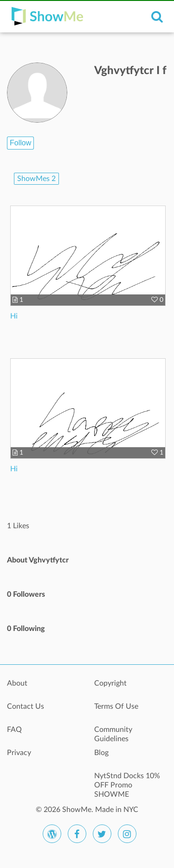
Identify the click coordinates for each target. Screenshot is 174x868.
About (17, 683)
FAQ (14, 730)
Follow (20, 143)
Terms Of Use (116, 706)
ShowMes (36, 179)
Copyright (110, 683)
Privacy (19, 753)
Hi (14, 316)
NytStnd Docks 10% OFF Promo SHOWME (127, 781)
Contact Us (26, 706)
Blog (101, 753)
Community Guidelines (113, 734)
